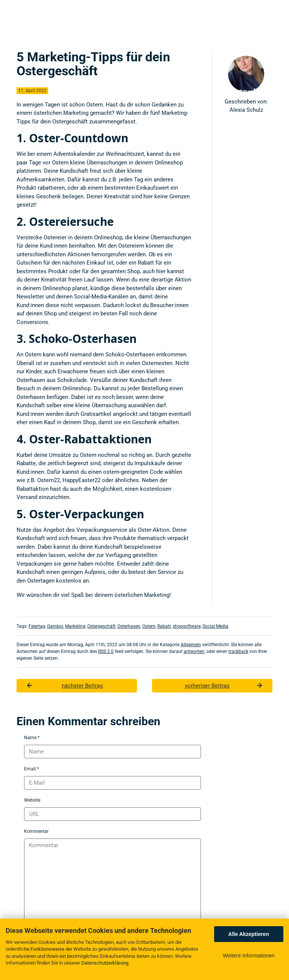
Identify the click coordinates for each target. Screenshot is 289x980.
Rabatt (164, 626)
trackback (238, 651)
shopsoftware (187, 626)
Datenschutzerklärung (105, 963)
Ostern (149, 626)
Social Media (215, 626)
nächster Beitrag (65, 686)
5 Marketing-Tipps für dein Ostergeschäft (93, 64)
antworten (194, 651)
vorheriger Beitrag (223, 686)
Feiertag (37, 626)
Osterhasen (129, 626)
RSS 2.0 (106, 651)
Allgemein (191, 645)
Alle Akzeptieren (249, 934)
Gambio (55, 626)
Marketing (75, 626)
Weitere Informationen (249, 956)
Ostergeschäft (101, 626)
